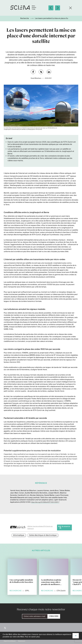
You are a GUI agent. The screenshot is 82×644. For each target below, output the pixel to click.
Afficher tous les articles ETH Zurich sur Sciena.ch (40, 527)
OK (76, 636)
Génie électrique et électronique (43, 535)
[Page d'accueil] (25, 8)
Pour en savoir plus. (32, 637)
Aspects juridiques (10, 641)
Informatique (19, 535)
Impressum (22, 641)
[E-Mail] (35, 616)
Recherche (25, 18)
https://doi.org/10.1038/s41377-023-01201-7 (45, 502)
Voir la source (64, 526)
